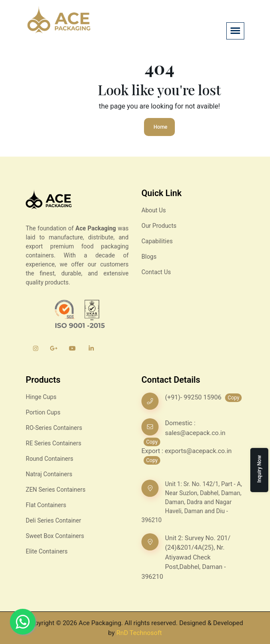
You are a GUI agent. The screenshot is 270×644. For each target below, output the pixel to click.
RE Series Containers (54, 443)
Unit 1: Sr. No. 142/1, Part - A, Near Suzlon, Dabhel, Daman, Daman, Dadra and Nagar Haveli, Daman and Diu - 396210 (192, 502)
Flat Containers (46, 505)
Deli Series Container (53, 520)
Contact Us (156, 272)
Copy (233, 398)
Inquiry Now (259, 469)
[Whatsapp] (23, 622)
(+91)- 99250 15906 (194, 397)
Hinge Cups (41, 397)
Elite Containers (47, 551)
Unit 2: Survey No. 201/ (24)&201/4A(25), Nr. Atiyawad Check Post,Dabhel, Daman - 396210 (186, 557)
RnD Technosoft (139, 633)
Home (160, 127)
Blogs (149, 257)
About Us (154, 210)
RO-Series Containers (54, 428)
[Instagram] (35, 353)
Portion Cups (43, 412)
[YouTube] (73, 353)
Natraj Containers (49, 474)
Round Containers (49, 459)
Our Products (159, 226)
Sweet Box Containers (55, 536)
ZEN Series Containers (55, 490)
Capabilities (157, 241)
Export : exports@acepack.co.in (187, 451)
